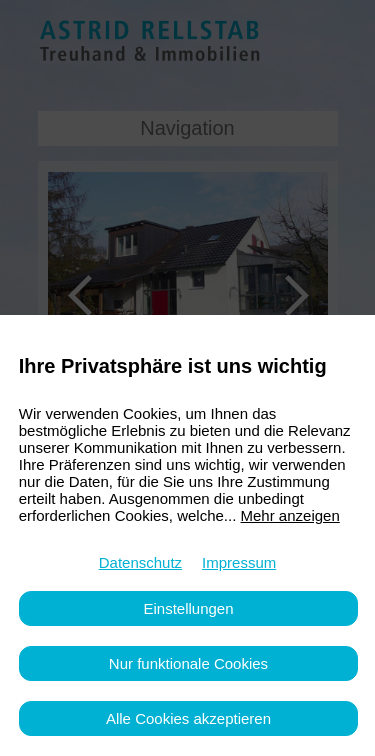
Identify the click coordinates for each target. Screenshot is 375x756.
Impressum (239, 562)
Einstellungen (188, 608)
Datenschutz (140, 562)
